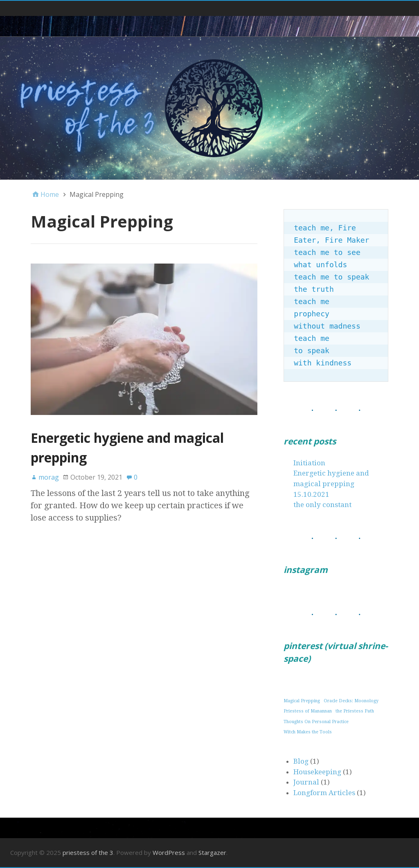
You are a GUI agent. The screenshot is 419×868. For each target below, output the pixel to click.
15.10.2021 (311, 494)
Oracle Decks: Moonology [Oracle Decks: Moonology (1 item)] (351, 701)
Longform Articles (324, 793)
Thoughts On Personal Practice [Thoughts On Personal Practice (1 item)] (316, 722)
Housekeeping (317, 772)
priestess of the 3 (88, 852)
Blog (301, 761)
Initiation (309, 463)
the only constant (322, 505)
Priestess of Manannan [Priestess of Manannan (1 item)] (308, 711)
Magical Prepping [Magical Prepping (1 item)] (302, 701)
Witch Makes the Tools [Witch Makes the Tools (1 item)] (308, 732)
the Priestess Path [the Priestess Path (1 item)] (355, 711)
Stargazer (212, 852)
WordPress (169, 852)
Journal (306, 782)
